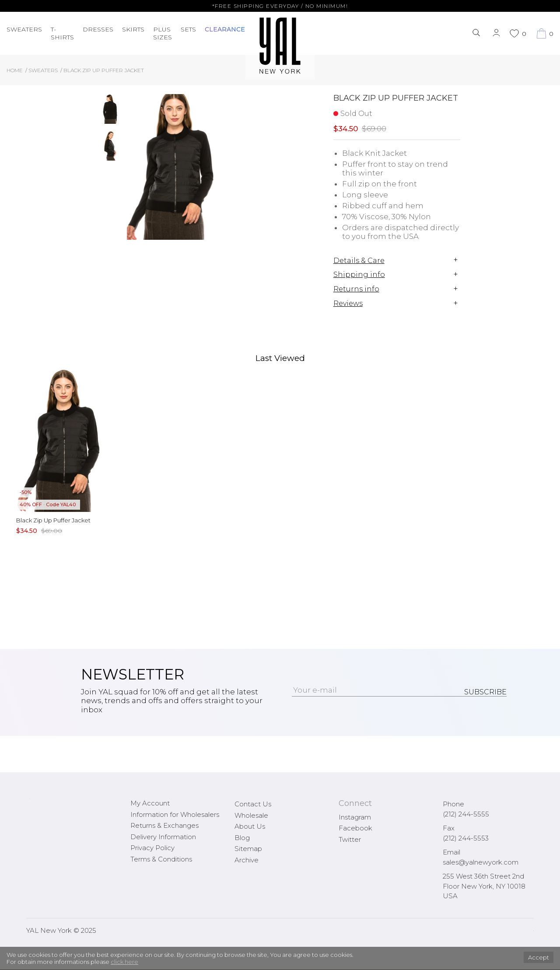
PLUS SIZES (163, 33)
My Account (150, 803)
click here (124, 962)
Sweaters (24, 29)
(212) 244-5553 (466, 838)
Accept (539, 957)
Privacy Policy (152, 848)
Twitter (350, 839)
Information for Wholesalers (175, 814)
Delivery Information (163, 837)
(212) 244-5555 (466, 814)
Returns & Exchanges (164, 825)
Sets (188, 29)
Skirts (133, 29)
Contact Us (253, 804)
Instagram (355, 817)
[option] (110, 112)
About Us (250, 826)
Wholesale (251, 815)
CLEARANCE (225, 29)
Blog (242, 838)
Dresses (98, 29)
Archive (247, 860)
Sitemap (248, 849)
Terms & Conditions (161, 859)
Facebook (355, 828)
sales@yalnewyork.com (481, 862)
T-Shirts (62, 33)
